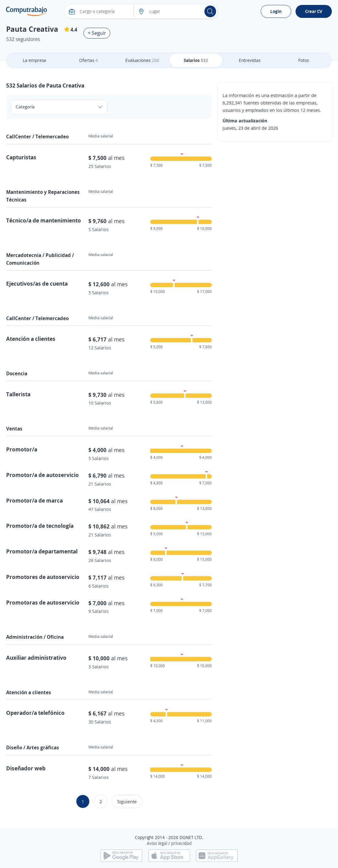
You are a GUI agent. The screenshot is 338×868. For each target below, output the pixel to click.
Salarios (196, 60)
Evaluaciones (142, 60)
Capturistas (21, 157)
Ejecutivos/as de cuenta (37, 283)
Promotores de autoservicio (43, 577)
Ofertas (89, 60)
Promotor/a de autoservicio (42, 475)
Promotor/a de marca (34, 500)
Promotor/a (22, 449)
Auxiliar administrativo (36, 658)
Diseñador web (26, 768)
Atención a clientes (31, 339)
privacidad (181, 843)
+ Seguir (97, 33)
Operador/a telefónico (35, 713)
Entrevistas (250, 60)
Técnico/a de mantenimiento (44, 220)
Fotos (304, 60)
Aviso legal (157, 843)
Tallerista (18, 394)
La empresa (34, 60)
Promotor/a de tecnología (40, 526)
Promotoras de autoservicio (43, 602)
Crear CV (314, 11)
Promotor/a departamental (42, 551)
